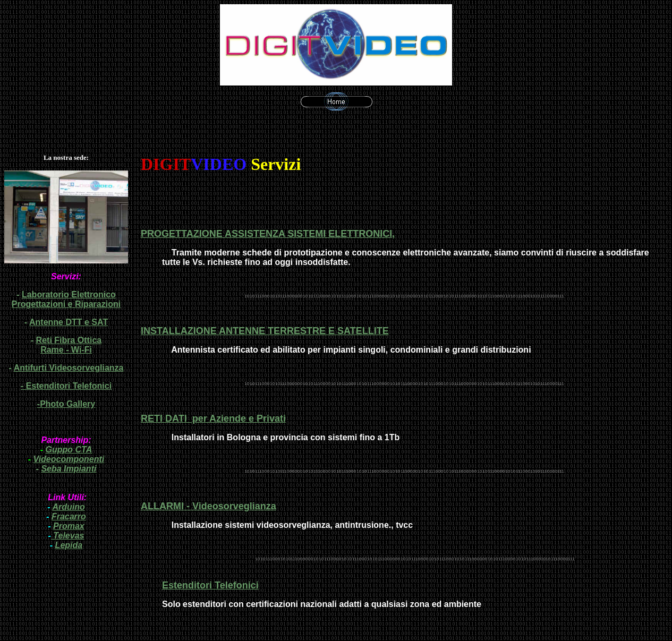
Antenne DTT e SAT (69, 322)
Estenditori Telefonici (69, 386)
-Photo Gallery (66, 404)
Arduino (68, 507)
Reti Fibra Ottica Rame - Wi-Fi (69, 345)
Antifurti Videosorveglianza (69, 368)
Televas (68, 536)
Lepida (69, 545)
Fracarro (69, 516)
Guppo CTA (69, 450)
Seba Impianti (69, 469)
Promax (69, 526)
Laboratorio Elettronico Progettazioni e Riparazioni (66, 299)
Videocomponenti (69, 459)
